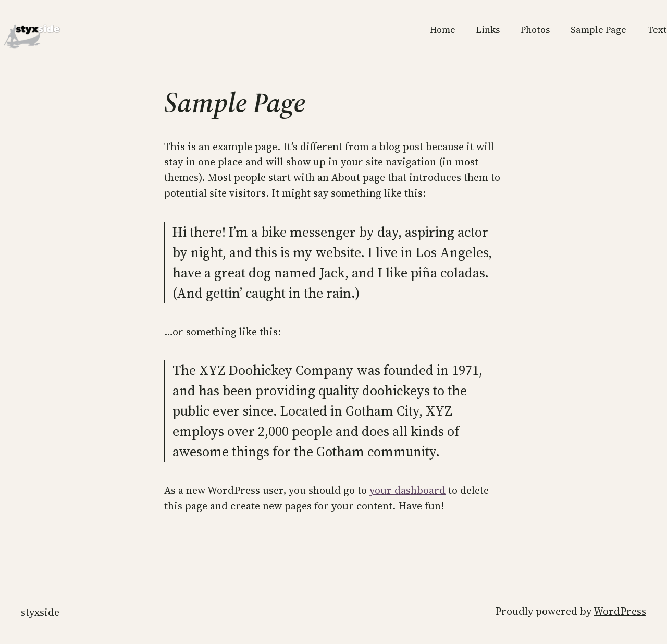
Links (488, 30)
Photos (535, 30)
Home (443, 30)
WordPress (620, 611)
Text (657, 30)
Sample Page (598, 30)
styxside (40, 612)
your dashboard (407, 490)
